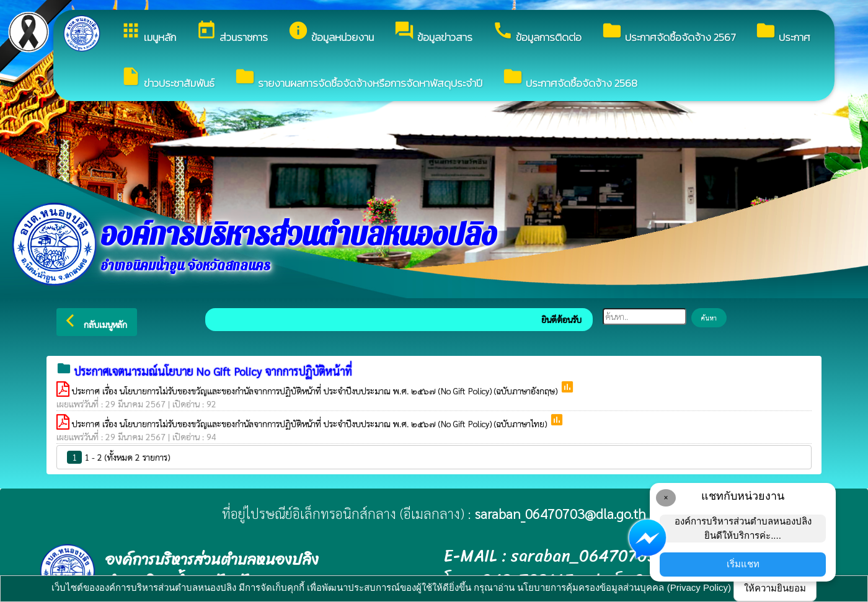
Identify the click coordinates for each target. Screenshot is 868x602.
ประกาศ (783, 33)
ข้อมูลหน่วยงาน (331, 33)
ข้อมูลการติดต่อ (537, 33)
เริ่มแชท (743, 564)
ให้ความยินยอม (775, 588)
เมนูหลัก (148, 33)
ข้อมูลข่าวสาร (433, 33)
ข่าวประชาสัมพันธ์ (167, 78)
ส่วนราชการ (232, 33)
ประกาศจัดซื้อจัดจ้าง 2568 (570, 78)
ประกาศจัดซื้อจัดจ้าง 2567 (668, 33)
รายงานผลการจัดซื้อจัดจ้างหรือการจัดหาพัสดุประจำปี (358, 78)
